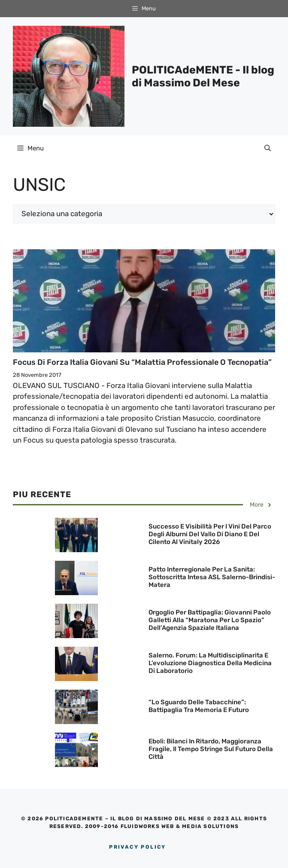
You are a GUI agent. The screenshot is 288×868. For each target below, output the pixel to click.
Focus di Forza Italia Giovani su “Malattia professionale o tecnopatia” (142, 362)
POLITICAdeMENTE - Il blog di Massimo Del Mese (203, 76)
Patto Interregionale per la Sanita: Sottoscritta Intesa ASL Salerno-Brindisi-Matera (212, 577)
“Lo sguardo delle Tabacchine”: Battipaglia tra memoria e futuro (199, 706)
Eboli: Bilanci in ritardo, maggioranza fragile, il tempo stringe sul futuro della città (211, 749)
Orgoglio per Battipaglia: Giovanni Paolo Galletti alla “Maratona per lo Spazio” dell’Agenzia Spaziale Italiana (210, 620)
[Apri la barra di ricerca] (268, 148)
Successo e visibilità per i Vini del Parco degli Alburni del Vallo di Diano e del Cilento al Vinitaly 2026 (210, 534)
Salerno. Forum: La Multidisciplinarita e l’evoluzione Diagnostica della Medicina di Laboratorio (210, 663)
